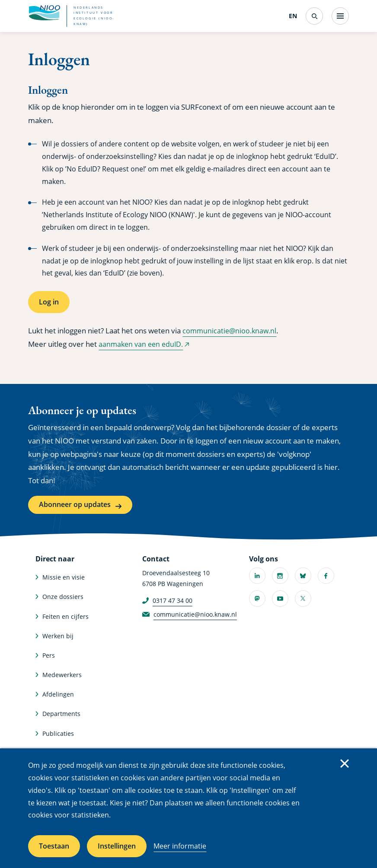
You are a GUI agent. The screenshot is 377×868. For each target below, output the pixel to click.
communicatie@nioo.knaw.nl (231, 331)
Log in (49, 302)
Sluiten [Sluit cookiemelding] (345, 763)
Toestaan (54, 846)
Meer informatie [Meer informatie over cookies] (180, 846)
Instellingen (117, 846)
